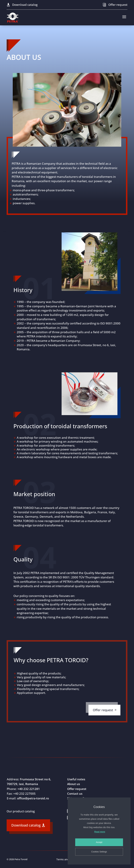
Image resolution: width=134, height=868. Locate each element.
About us (74, 784)
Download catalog (25, 5)
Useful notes (76, 779)
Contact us (75, 794)
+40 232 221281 (29, 789)
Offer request (118, 5)
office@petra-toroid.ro (33, 798)
